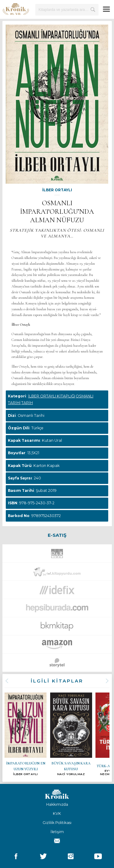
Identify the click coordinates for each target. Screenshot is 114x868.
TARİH (27, 403)
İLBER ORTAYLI (57, 190)
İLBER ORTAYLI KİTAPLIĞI (52, 396)
